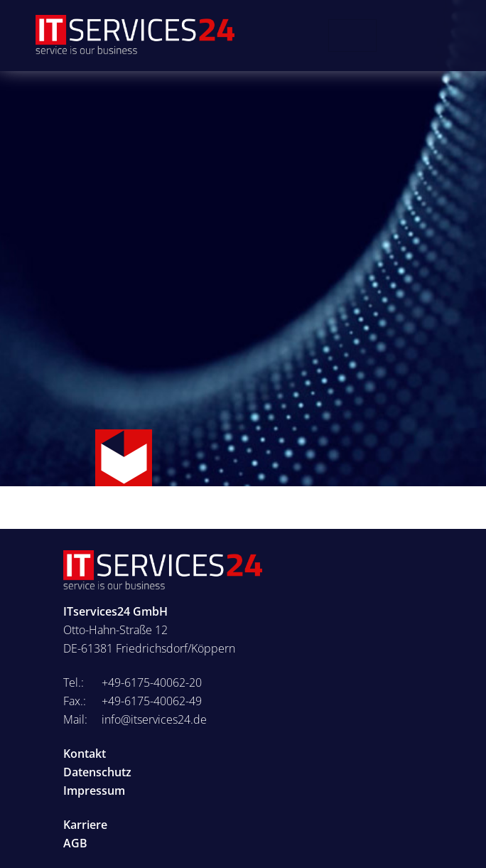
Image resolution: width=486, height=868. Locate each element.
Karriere (85, 825)
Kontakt (85, 754)
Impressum (94, 791)
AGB (75, 843)
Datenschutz (97, 772)
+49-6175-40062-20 (152, 682)
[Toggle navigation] (352, 36)
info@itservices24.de (154, 719)
